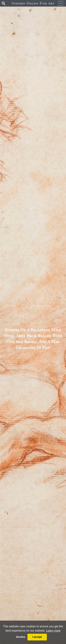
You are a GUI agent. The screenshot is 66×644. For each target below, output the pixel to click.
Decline (21, 637)
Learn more (53, 631)
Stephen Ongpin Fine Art (33, 3)
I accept (37, 637)
